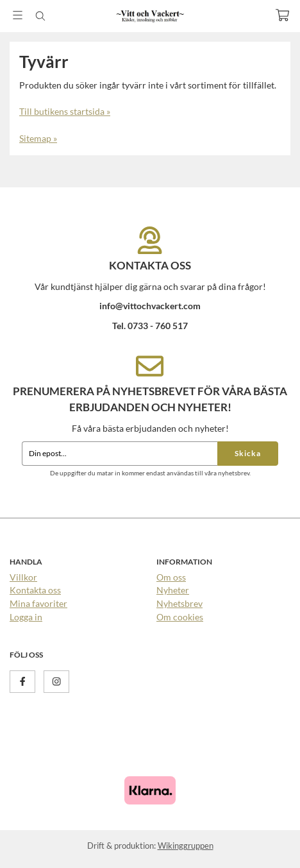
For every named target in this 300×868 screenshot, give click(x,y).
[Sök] (40, 16)
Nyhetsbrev (179, 603)
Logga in (26, 617)
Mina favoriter (38, 603)
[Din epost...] (120, 454)
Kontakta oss (35, 590)
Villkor (23, 577)
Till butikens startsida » (65, 111)
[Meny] (18, 15)
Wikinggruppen (186, 846)
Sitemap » (38, 138)
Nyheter (173, 590)
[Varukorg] (282, 15)
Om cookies (180, 617)
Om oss (171, 577)
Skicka (248, 453)
